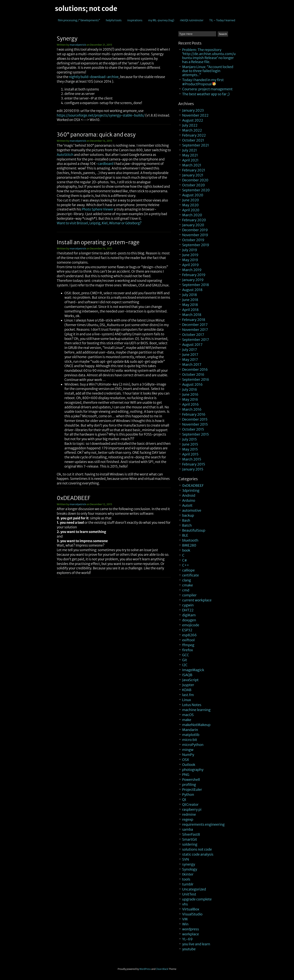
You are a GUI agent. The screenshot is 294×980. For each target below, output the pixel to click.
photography (193, 770)
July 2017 (190, 350)
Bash (186, 520)
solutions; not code (86, 9)
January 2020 (193, 225)
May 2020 (190, 205)
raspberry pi (192, 809)
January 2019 (193, 280)
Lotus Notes (192, 705)
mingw (188, 750)
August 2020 (193, 195)
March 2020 (192, 215)
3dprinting (191, 490)
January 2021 (193, 175)
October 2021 (193, 140)
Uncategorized (194, 889)
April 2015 (190, 454)
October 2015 (193, 429)
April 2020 (191, 210)
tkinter (188, 874)
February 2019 (194, 275)
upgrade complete (197, 899)
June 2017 (190, 355)
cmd (186, 590)
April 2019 (191, 265)
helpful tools (114, 20)
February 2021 (194, 170)
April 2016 (191, 404)
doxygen (189, 620)
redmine (189, 814)
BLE (185, 535)
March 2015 (192, 459)
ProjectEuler (192, 790)
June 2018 (190, 300)
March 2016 (192, 409)
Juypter (188, 685)
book (186, 550)
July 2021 (190, 150)
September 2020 (196, 190)
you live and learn (196, 944)
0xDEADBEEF (74, 498)
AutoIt (187, 505)
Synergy (67, 39)
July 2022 (190, 125)
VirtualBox (191, 909)
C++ (186, 565)
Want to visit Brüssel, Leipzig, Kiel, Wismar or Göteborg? (99, 223)
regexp (188, 819)
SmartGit (190, 839)
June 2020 (191, 200)
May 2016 (190, 399)
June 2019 (190, 255)
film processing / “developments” (79, 20)
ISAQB (187, 675)
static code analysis (198, 854)
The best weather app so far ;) (206, 94)
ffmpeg (188, 645)
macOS (188, 715)
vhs (185, 904)
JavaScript (190, 680)
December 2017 (195, 325)
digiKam (189, 615)
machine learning (196, 710)
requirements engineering (203, 824)
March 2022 (192, 130)
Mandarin (190, 730)
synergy (189, 864)
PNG (186, 775)
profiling (189, 785)
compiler (189, 595)
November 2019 (195, 235)
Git (185, 660)
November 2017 (195, 330)
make (187, 720)
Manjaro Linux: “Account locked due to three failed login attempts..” (208, 71)
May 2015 (190, 449)
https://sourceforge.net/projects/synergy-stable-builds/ (101, 115)
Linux (187, 700)
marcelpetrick (78, 45)
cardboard (106, 164)
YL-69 (187, 939)
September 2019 (196, 245)
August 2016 (192, 384)
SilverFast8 (191, 834)
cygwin (188, 605)
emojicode (191, 625)
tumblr (188, 884)
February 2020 (194, 220)
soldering (190, 844)
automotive (192, 510)
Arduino (189, 500)
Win (185, 924)
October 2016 (193, 374)
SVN (186, 859)
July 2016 (190, 389)
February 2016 (194, 414)
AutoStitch (65, 155)
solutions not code (197, 849)
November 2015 (195, 424)
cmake (188, 585)
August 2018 (192, 290)
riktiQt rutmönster (192, 20)
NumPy (188, 755)
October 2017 (193, 335)
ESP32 (187, 630)
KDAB (187, 690)
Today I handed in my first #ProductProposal (203, 82)
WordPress (145, 969)
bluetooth (190, 540)
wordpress (191, 929)
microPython (193, 745)
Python (188, 795)
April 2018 (190, 310)
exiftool (188, 640)
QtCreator (190, 804)
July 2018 (190, 295)
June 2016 (190, 394)
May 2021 (190, 155)
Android (189, 495)
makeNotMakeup (196, 725)
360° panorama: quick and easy (96, 135)
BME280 (189, 545)
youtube (189, 949)
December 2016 (195, 370)
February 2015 (194, 464)
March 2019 (192, 270)
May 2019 (190, 260)
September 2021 (196, 145)
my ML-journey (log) (161, 20)
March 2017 (192, 365)
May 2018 (190, 305)
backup (188, 515)
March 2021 (192, 165)
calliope (189, 570)
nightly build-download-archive (94, 77)
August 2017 (192, 345)
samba (188, 829)
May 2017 (190, 360)
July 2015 (189, 439)
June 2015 (190, 444)
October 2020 (194, 185)
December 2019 (195, 230)
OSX (186, 760)
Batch (187, 525)
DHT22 (188, 610)
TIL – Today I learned (222, 20)
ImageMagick (193, 670)
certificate (191, 575)
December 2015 (195, 419)
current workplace (197, 600)
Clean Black (162, 969)
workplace (191, 934)
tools (186, 879)
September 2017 (196, 340)
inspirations (135, 20)
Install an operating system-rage (98, 242)
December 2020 (195, 180)
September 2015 (196, 434)
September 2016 (196, 379)
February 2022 (194, 135)
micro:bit (190, 740)
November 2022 (195, 115)
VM (185, 919)
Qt (184, 800)
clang (187, 580)
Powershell (191, 780)
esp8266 (189, 635)
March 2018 (192, 315)
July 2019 (190, 250)
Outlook (189, 765)
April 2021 (190, 160)
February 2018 (194, 320)
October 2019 (193, 240)
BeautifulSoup (194, 530)
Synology (190, 869)
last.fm (188, 695)
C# (185, 560)
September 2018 (196, 285)
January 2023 (193, 110)
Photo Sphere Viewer (98, 209)
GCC (186, 655)
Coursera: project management (207, 89)
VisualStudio (192, 914)
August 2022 (193, 120)
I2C (185, 665)
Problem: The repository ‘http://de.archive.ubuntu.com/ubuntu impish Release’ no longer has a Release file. (209, 56)
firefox (188, 650)
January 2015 (193, 469)
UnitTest (189, 894)
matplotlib (191, 735)
